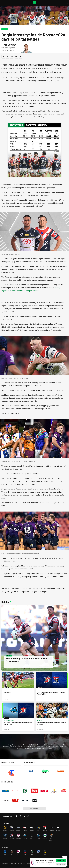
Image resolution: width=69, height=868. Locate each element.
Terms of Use (5, 863)
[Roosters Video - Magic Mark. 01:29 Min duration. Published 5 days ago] (18, 687)
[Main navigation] (2, 3)
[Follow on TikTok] (16, 816)
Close (65, 857)
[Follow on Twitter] (24, 816)
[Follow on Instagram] (28, 816)
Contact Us (29, 863)
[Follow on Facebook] (20, 816)
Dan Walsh (9, 45)
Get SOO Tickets (61, 860)
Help (24, 863)
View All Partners (35, 808)
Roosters (5, 29)
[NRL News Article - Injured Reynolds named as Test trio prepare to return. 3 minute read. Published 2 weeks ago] (52, 717)
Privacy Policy (13, 863)
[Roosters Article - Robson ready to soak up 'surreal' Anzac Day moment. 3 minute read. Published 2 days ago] (34, 638)
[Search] (67, 3)
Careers (20, 863)
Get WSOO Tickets (61, 864)
